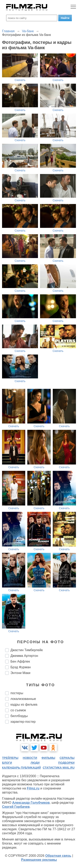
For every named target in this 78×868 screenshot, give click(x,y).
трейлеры (10, 758)
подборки (66, 763)
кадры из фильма (24, 704)
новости (30, 758)
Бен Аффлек (20, 661)
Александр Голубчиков (31, 803)
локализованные (23, 699)
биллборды (19, 716)
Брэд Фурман (21, 667)
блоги (7, 763)
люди (35, 763)
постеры (17, 693)
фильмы (48, 758)
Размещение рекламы (39, 860)
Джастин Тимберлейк (27, 650)
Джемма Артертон (24, 656)
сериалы (67, 758)
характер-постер (23, 722)
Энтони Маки (20, 673)
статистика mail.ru (59, 768)
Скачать (20, 80)
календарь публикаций (21, 768)
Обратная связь (58, 856)
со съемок (18, 710)
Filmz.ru (33, 788)
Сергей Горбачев (16, 807)
